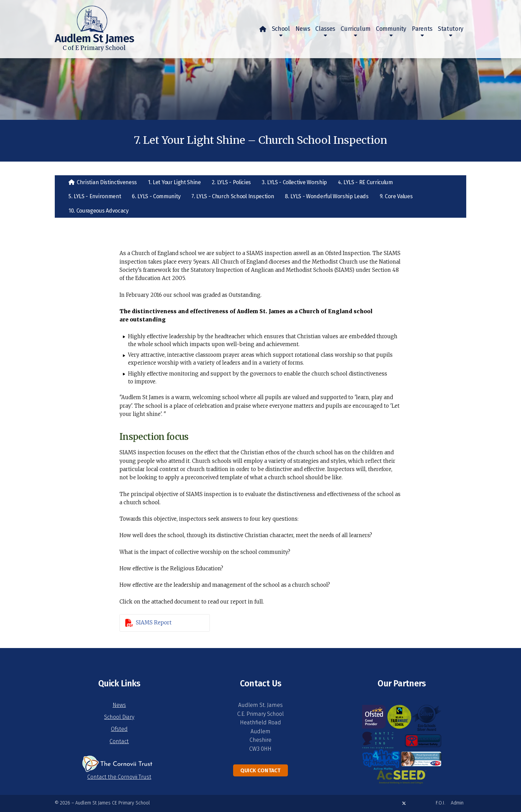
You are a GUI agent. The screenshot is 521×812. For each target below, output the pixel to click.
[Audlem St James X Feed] (404, 803)
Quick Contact (260, 770)
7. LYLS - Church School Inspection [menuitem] (233, 196)
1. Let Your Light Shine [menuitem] (174, 182)
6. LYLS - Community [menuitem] (156, 196)
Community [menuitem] (391, 29)
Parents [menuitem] (422, 29)
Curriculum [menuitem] (355, 29)
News (119, 705)
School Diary (119, 717)
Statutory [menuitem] (451, 29)
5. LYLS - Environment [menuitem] (95, 196)
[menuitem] (263, 29)
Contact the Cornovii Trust (119, 777)
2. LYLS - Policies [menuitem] (231, 182)
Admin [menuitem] (457, 803)
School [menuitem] (281, 29)
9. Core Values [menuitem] (396, 196)
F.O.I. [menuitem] (441, 803)
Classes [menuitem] (325, 29)
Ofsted (119, 729)
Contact (119, 741)
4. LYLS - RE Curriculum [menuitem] (365, 182)
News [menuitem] (303, 29)
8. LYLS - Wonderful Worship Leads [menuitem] (327, 196)
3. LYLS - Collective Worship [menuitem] (294, 182)
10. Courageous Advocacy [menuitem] (99, 211)
